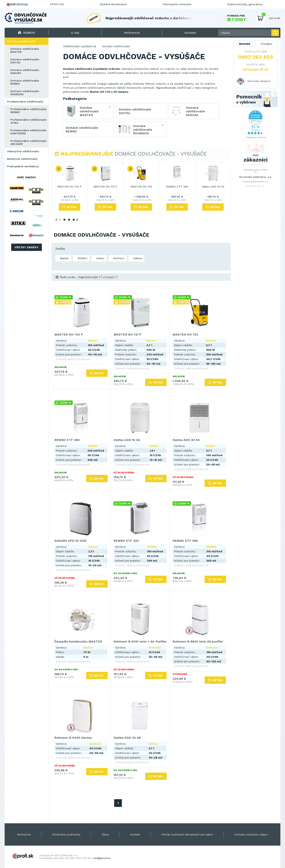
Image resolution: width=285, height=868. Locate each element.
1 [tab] (60, 220)
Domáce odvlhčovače (21, 41)
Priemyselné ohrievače (177, 4)
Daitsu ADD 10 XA (213, 187)
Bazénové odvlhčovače (22, 159)
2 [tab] (64, 220)
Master (64, 258)
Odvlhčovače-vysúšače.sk (80, 46)
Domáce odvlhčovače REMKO (25, 82)
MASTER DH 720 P (70, 187)
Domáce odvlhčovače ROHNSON (25, 93)
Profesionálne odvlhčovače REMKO (28, 111)
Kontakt (245, 44)
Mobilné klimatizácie (113, 4)
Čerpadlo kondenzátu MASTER (78, 641)
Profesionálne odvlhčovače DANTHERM (28, 132)
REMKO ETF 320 (126, 541)
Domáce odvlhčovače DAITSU (25, 61)
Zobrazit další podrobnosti (73, 359)
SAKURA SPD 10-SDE (70, 541)
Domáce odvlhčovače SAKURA (25, 71)
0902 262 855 (256, 57)
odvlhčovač (185, 88)
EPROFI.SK (57, 4)
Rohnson (118, 258)
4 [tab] (74, 220)
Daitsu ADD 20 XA (186, 440)
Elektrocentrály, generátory (245, 4)
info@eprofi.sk (255, 69)
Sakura (137, 258)
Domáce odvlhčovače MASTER (25, 50)
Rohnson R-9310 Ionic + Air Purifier (140, 641)
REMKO (82, 258)
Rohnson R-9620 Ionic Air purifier (198, 641)
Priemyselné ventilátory (23, 166)
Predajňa (266, 44)
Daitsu (100, 258)
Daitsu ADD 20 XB (127, 738)
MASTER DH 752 (141, 187)
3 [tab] (69, 220)
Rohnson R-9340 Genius (73, 738)
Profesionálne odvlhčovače (25, 102)
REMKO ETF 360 (177, 187)
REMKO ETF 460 (185, 541)
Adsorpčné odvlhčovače (23, 151)
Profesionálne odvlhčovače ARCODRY (28, 142)
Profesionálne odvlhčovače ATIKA (28, 121)
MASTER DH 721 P (105, 187)
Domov (27, 33)
